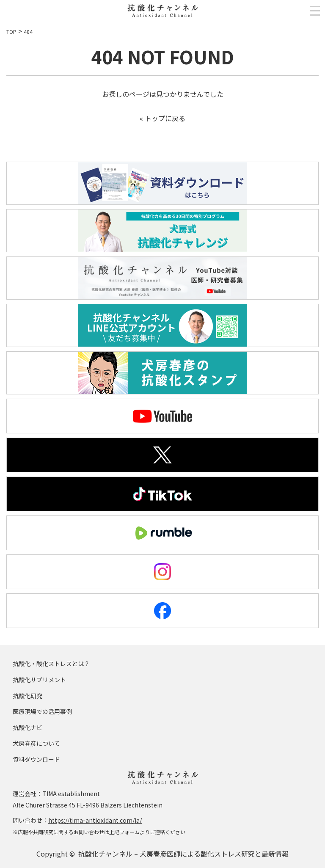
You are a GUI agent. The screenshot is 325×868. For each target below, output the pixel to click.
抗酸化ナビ (28, 727)
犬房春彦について (36, 743)
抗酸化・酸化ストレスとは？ (51, 664)
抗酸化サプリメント (39, 680)
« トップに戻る (162, 118)
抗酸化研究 (28, 696)
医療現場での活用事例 (42, 711)
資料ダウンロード (36, 759)
